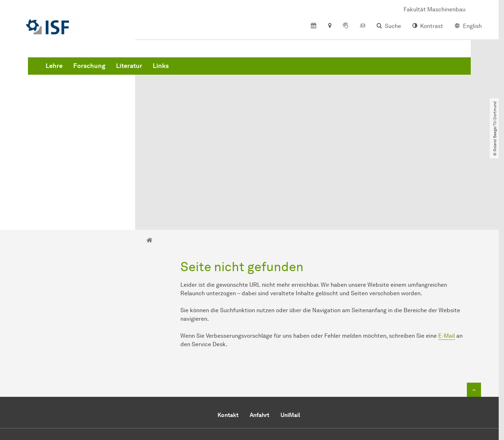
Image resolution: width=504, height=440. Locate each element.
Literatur (237, 71)
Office (296, 390)
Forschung (197, 71)
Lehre (162, 71)
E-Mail (447, 256)
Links (268, 71)
